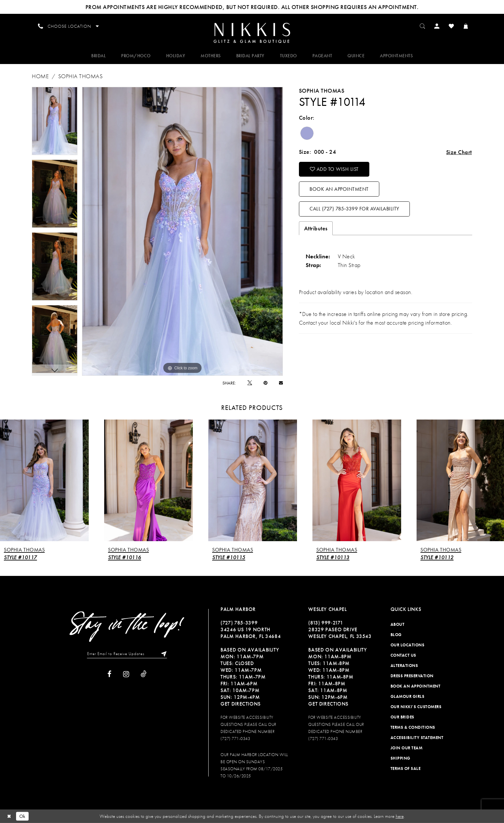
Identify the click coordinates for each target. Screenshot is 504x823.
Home (40, 76)
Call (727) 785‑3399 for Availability (354, 209)
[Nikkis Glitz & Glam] (252, 33)
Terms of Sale (406, 768)
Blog (396, 635)
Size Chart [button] (459, 152)
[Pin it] (265, 383)
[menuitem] (252, 32)
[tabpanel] (55, 121)
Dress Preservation (412, 676)
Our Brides (402, 717)
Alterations (404, 666)
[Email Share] (281, 383)
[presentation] (44, 481)
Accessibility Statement (417, 738)
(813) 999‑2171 (326, 623)
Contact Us (403, 655)
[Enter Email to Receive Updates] (127, 654)
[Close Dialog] (9, 816)
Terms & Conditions (413, 727)
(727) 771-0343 (235, 739)
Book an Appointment (339, 189)
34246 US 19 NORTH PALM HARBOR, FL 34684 (251, 633)
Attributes (316, 228)
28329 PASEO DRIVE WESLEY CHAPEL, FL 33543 (340, 633)
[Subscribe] (162, 654)
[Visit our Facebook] (109, 674)
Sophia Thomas (81, 76)
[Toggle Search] (423, 26)
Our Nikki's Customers (416, 707)
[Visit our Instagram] (126, 674)
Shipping (401, 758)
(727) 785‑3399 (239, 623)
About (398, 624)
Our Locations (408, 645)
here (400, 816)
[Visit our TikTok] (144, 674)
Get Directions (241, 704)
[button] (437, 26)
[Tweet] (250, 383)
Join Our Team (407, 748)
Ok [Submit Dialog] (22, 816)
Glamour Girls (408, 696)
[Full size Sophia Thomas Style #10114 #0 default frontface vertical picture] (182, 231)
